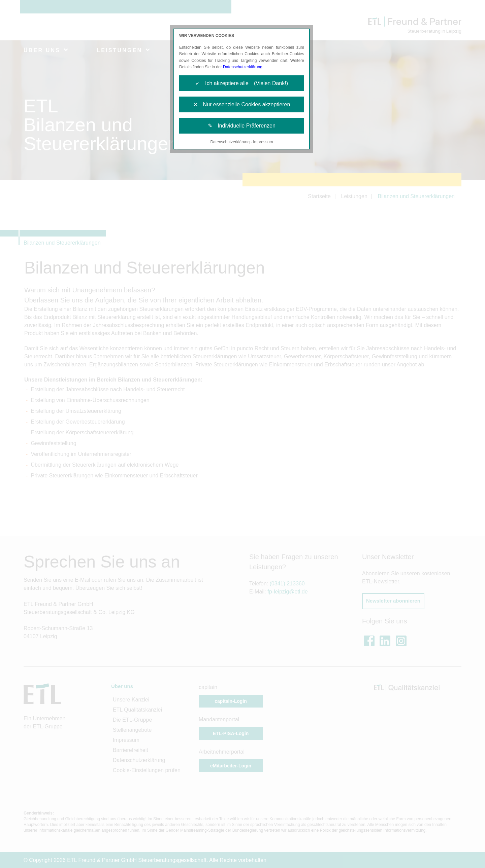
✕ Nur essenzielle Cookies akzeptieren (242, 104)
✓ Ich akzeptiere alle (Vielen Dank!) (242, 83)
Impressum (263, 142)
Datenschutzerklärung (243, 67)
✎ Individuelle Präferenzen (242, 126)
